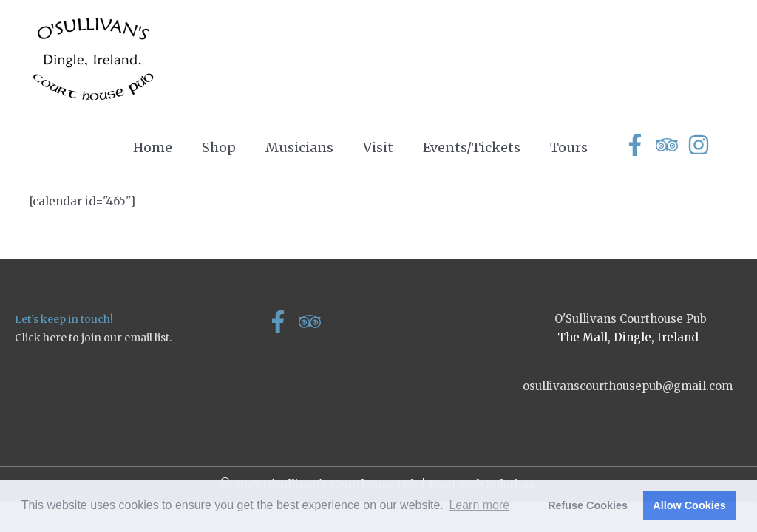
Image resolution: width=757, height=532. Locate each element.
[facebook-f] (638, 145)
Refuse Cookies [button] (588, 505)
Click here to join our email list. (93, 338)
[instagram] (702, 145)
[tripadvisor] (670, 145)
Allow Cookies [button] (689, 505)
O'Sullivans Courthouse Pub (631, 319)
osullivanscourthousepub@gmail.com (628, 386)
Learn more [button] (479, 505)
